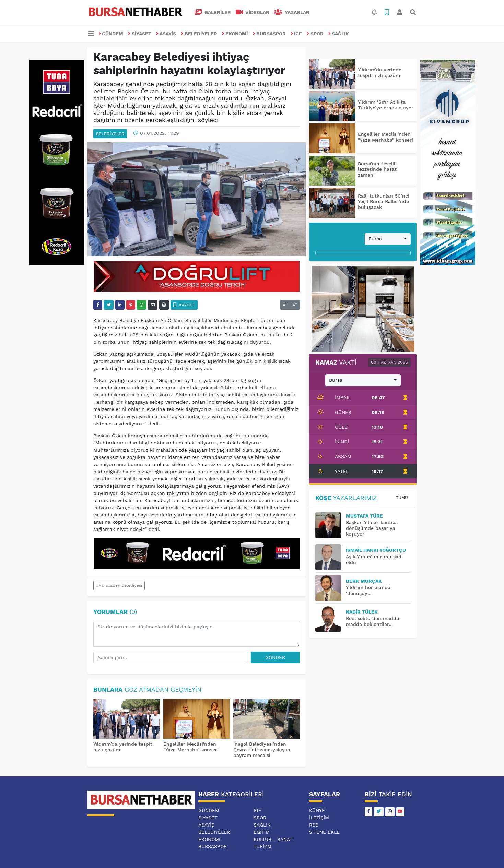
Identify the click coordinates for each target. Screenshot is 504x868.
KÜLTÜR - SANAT (273, 839)
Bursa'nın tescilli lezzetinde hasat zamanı (377, 169)
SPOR (315, 34)
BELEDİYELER (199, 34)
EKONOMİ (235, 34)
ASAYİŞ (166, 34)
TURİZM (262, 846)
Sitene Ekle (324, 832)
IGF (296, 34)
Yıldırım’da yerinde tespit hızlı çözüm (380, 73)
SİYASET (140, 34)
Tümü (402, 498)
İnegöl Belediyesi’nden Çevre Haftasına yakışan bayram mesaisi (262, 750)
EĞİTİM (262, 832)
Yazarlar (292, 12)
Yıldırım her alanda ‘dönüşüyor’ (368, 590)
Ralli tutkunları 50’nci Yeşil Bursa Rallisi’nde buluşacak (384, 202)
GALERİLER (213, 12)
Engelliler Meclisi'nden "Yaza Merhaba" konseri (191, 747)
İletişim (319, 818)
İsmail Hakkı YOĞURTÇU (376, 550)
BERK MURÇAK (364, 581)
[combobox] (388, 239)
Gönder (275, 657)
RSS (314, 825)
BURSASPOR (269, 34)
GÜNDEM (111, 34)
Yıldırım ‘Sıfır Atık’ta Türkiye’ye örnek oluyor (386, 105)
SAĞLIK (339, 34)
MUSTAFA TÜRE (364, 516)
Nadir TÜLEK (362, 612)
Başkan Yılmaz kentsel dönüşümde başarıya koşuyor (372, 528)
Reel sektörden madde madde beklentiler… (372, 621)
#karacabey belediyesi (119, 585)
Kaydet (184, 305)
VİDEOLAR (253, 12)
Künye (317, 810)
